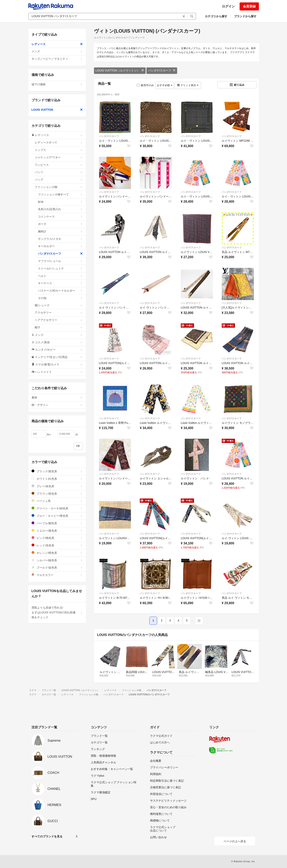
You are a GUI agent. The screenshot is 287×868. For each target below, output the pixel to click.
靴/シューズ (59, 305)
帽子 (59, 327)
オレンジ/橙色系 (57, 553)
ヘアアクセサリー (59, 320)
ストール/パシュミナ (60, 268)
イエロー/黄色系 (57, 531)
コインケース (60, 217)
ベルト (60, 276)
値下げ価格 (57, 84)
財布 (60, 202)
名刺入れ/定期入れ (60, 209)
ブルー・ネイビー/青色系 (57, 516)
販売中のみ (145, 85)
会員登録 (249, 6)
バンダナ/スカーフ (162, 70)
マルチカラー (57, 575)
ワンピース (59, 165)
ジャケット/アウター (59, 157)
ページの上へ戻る (235, 841)
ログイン (228, 6)
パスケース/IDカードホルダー (60, 291)
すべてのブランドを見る (47, 836)
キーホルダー (60, 246)
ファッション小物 (59, 187)
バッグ (59, 180)
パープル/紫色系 (57, 523)
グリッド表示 (188, 85)
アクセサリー (59, 313)
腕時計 (60, 231)
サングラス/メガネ (60, 239)
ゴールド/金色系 (57, 567)
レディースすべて (59, 142)
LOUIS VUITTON (57, 110)
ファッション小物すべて (60, 194)
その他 (60, 298)
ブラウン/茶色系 (57, 494)
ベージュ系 (57, 501)
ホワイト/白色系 (57, 479)
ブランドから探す (245, 16)
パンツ (59, 172)
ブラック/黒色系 (57, 471)
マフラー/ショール (60, 261)
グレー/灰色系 (57, 486)
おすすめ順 (165, 85)
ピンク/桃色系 (57, 538)
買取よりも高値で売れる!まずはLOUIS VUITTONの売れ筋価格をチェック (57, 612)
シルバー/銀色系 (57, 560)
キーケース (60, 283)
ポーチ (60, 224)
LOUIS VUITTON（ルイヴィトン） (120, 70)
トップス (59, 150)
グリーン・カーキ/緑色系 (57, 508)
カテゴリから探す (216, 16)
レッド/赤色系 (57, 545)
